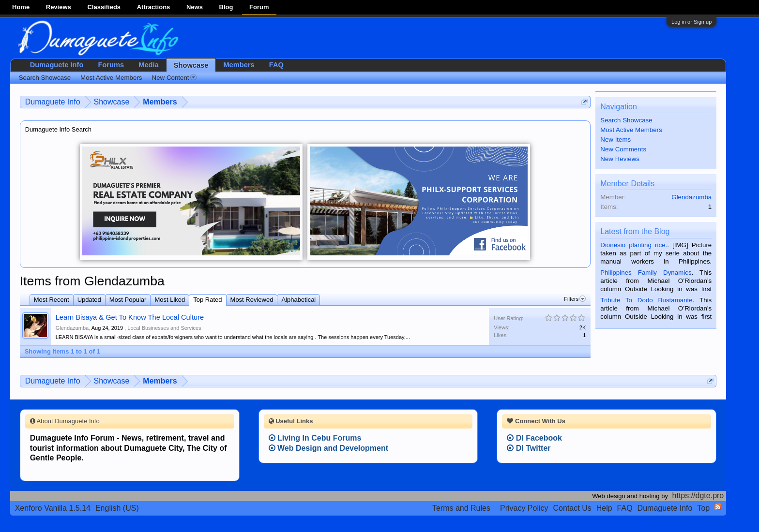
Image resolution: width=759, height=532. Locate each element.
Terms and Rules (461, 508)
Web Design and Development (329, 448)
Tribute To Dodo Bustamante (646, 300)
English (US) (117, 508)
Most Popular (128, 300)
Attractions (154, 7)
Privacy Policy (524, 508)
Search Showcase (626, 120)
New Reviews (620, 159)
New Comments (623, 149)
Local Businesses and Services (164, 328)
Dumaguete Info (57, 65)
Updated (89, 300)
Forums (111, 65)
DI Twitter (529, 448)
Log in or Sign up (691, 22)
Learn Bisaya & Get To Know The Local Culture (130, 317)
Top (703, 508)
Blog (226, 7)
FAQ (276, 65)
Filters (575, 299)
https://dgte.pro (698, 495)
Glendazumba (72, 328)
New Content (174, 78)
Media (149, 65)
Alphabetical (298, 300)
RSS (718, 507)
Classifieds (104, 7)
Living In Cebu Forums (315, 438)
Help (604, 508)
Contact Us (572, 508)
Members (239, 65)
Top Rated (207, 300)
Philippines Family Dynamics (646, 273)
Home (21, 7)
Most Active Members (631, 130)
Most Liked (170, 300)
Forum (259, 7)
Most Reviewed (252, 300)
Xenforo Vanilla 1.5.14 (53, 508)
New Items (615, 140)
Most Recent (52, 300)
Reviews (59, 7)
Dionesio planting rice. (634, 245)
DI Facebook (534, 438)
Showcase (191, 65)
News (195, 7)
